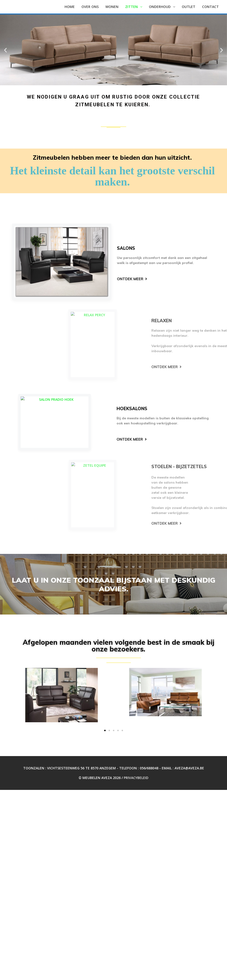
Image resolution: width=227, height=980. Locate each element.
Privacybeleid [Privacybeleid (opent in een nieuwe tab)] (136, 778)
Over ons (90, 7)
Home (70, 7)
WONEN (112, 7)
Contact (210, 7)
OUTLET (189, 7)
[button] (5, 50)
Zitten (132, 7)
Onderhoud (160, 7)
